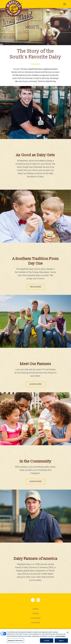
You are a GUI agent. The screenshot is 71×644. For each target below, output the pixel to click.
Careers (35, 609)
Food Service (35, 618)
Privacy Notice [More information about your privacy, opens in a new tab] (60, 637)
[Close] (68, 634)
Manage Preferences (35, 629)
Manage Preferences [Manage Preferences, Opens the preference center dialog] (15, 642)
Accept (47, 642)
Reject (61, 642)
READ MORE (36, 287)
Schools (36, 613)
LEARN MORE (35, 384)
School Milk (35, 623)
